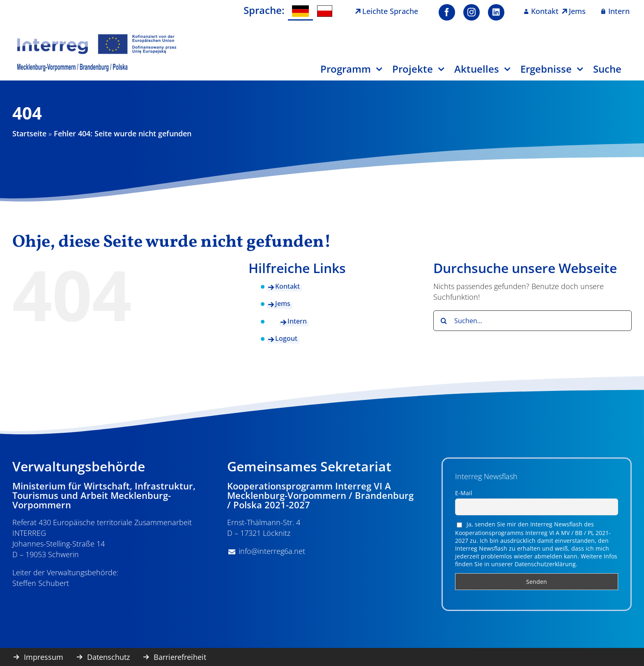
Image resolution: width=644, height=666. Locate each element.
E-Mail (464, 493)
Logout (286, 338)
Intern (297, 321)
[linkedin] (496, 12)
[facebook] (447, 12)
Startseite (29, 133)
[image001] (97, 37)
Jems (283, 303)
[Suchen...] (532, 321)
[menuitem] (300, 11)
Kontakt (287, 286)
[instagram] (471, 12)
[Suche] (612, 72)
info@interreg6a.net (272, 551)
